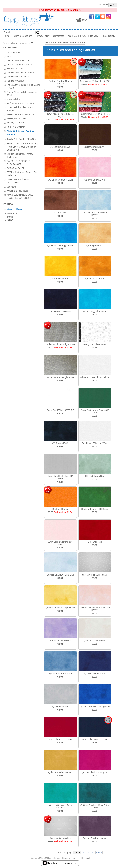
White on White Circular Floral (95, 377)
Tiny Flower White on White (95, 443)
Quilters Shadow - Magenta (95, 772)
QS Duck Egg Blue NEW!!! (95, 311)
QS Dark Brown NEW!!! (95, 147)
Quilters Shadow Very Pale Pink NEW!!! (95, 609)
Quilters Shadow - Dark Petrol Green (95, 806)
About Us (72, 36)
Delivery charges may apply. (18, 43)
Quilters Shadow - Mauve (95, 838)
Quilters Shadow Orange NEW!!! (60, 82)
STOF (83, 43)
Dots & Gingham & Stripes (19, 65)
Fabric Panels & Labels (18, 77)
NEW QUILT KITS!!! (16, 119)
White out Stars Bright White (60, 377)
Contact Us (59, 36)
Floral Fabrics (13, 99)
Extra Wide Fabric (15, 69)
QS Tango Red (95, 542)
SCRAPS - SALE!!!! (16, 164)
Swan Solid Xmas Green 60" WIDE (95, 411)
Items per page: (65, 853)
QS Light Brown (60, 213)
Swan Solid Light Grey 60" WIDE (61, 477)
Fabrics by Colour (15, 81)
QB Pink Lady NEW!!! (95, 180)
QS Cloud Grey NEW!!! (95, 641)
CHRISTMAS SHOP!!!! (18, 60)
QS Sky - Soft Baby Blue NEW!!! (95, 214)
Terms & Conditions (23, 36)
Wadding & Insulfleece (18, 186)
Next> (99, 853)
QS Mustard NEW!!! (95, 279)
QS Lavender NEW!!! (61, 641)
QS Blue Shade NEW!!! (61, 673)
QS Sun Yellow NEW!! (61, 279)
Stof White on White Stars (95, 575)
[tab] (5, 57)
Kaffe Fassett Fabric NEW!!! (20, 103)
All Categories (14, 52)
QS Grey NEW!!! (61, 706)
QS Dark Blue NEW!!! (95, 673)
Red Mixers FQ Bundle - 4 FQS (95, 114)
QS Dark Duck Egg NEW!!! (60, 246)
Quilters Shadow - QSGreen (95, 509)
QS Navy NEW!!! (60, 443)
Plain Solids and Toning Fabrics (61, 43)
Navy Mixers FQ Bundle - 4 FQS (60, 115)
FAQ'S (83, 36)
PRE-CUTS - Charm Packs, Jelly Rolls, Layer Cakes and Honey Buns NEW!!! (23, 142)
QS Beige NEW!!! (95, 246)
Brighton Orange (61, 509)
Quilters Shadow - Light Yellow (60, 608)
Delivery (94, 36)
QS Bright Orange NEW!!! (60, 180)
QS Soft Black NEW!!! (60, 147)
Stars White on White (60, 838)
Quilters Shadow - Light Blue (60, 575)
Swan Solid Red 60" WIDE (61, 739)
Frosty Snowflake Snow (95, 344)
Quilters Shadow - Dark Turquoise (61, 806)
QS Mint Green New (95, 476)
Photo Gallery (109, 36)
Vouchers (11, 182)
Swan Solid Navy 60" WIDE (95, 739)
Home (6, 36)
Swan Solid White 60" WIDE (61, 410)
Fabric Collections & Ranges (21, 73)
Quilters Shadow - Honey (60, 772)
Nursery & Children (16, 127)
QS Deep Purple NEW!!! (60, 311)
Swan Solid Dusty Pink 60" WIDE (60, 543)
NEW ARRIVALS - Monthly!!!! (21, 115)
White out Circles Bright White (60, 344)
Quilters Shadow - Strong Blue (95, 706)
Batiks (10, 56)
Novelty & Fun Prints (17, 123)
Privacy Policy (43, 36)
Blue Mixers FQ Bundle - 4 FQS (95, 81)
